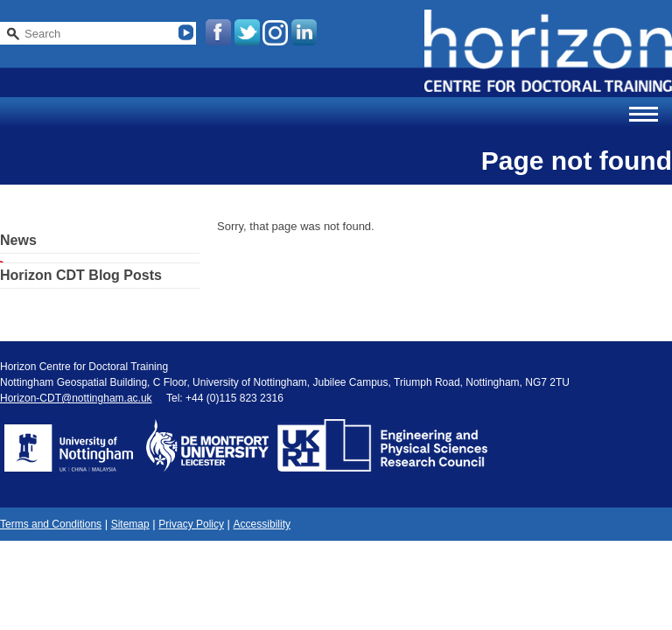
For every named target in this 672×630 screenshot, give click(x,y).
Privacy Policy (191, 524)
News (18, 240)
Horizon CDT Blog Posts (81, 275)
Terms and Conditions (51, 524)
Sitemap (130, 524)
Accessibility (262, 524)
